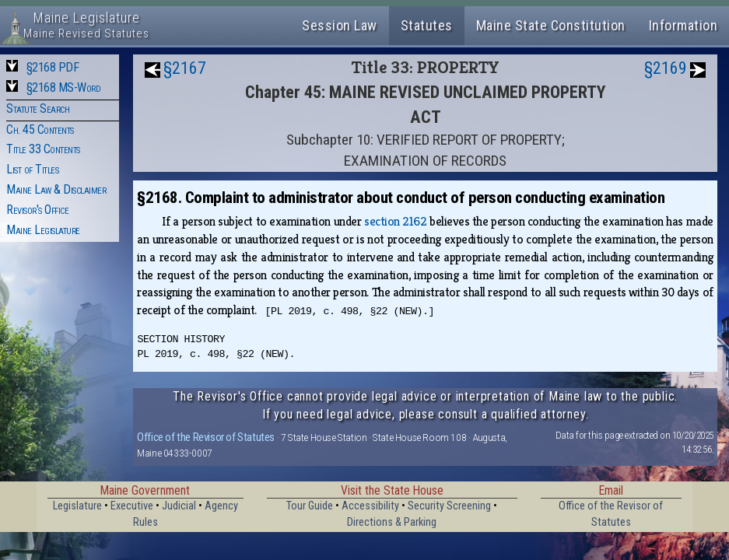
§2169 (666, 68)
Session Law (340, 25)
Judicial (179, 506)
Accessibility (370, 506)
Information (683, 25)
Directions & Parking (392, 522)
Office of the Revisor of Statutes (206, 437)
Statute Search (38, 108)
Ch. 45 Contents (40, 129)
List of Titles (32, 169)
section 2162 (395, 221)
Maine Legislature (43, 230)
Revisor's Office (37, 210)
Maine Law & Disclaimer (56, 189)
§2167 (185, 68)
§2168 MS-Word (64, 87)
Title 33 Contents (43, 149)
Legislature (77, 506)
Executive (132, 506)
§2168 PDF (53, 67)
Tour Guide (310, 506)
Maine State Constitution (551, 25)
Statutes (427, 25)
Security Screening (449, 506)
